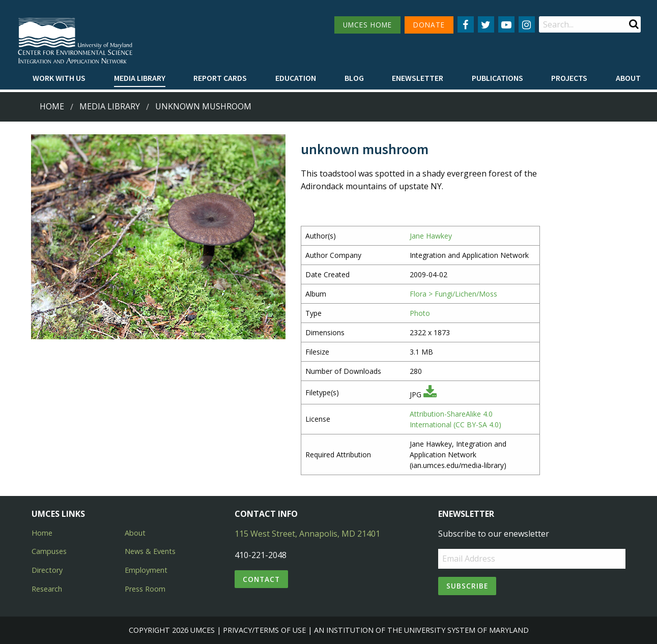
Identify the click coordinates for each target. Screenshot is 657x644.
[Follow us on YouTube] (506, 24)
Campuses (49, 551)
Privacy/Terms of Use (264, 630)
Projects (569, 78)
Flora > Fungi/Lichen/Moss (453, 294)
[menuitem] (59, 78)
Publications (497, 78)
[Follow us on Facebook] (466, 24)
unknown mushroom (203, 106)
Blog (354, 78)
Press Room (145, 589)
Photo (420, 313)
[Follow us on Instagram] (527, 24)
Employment (146, 570)
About (628, 78)
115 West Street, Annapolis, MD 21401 (307, 534)
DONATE (429, 25)
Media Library (140, 78)
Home (52, 106)
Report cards (220, 78)
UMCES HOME (367, 25)
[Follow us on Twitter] (486, 24)
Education (296, 78)
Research (47, 589)
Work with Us (59, 78)
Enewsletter (418, 78)
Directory (47, 570)
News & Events (150, 551)
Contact (261, 579)
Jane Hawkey (431, 236)
